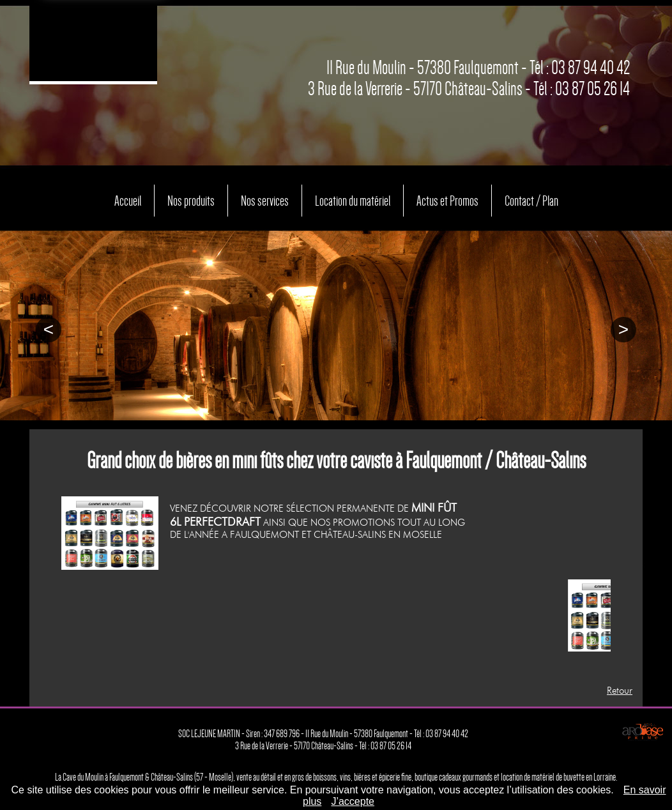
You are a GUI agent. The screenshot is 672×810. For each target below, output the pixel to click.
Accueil (103, 197)
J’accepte (353, 801)
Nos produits (172, 197)
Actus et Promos (460, 197)
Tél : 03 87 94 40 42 (580, 68)
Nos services (254, 197)
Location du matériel (353, 197)
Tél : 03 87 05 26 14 (582, 89)
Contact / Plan (554, 197)
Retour (620, 691)
